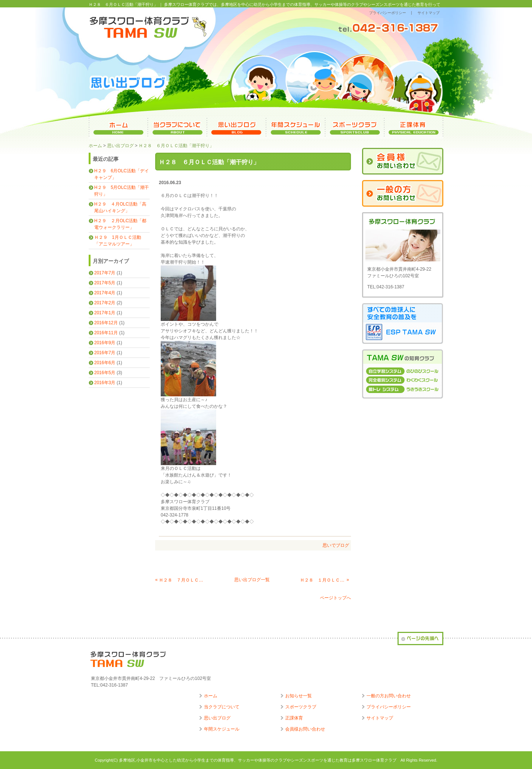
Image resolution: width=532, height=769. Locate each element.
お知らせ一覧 (299, 696)
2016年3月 (105, 383)
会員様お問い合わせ (305, 729)
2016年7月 (105, 353)
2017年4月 (105, 293)
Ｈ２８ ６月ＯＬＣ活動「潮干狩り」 (176, 146)
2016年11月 (106, 333)
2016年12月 (106, 323)
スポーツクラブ (301, 707)
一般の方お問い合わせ (389, 696)
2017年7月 (105, 273)
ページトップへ (335, 598)
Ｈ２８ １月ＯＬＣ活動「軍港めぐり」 (323, 580)
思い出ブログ (120, 146)
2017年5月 (105, 283)
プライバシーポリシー (388, 13)
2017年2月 (105, 303)
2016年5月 (105, 373)
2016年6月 (105, 363)
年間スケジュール (222, 729)
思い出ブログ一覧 (252, 580)
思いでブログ (336, 545)
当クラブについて (222, 707)
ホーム (95, 146)
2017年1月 (105, 313)
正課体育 (294, 718)
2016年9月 (105, 343)
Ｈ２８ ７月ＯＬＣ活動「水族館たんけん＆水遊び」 (181, 580)
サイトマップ (429, 13)
